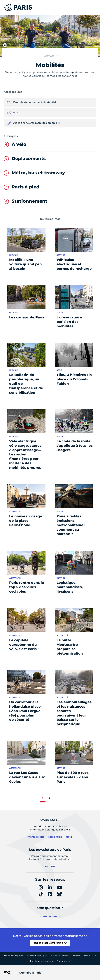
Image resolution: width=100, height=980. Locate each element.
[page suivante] (57, 798)
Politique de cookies (42, 961)
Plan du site (63, 961)
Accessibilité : (48, 956)
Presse (77, 956)
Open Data (90, 956)
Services (49, 56)
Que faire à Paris (30, 973)
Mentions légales (14, 956)
